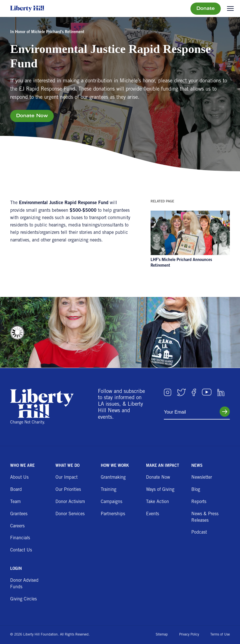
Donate (206, 9)
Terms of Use (220, 635)
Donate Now (32, 116)
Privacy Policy (189, 635)
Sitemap (162, 635)
